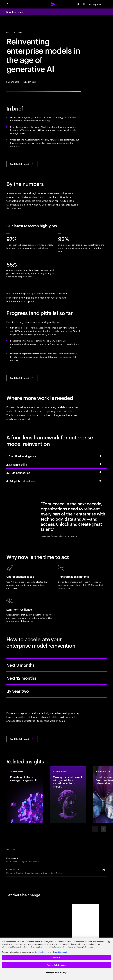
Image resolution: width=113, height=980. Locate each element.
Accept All (56, 957)
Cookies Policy (41, 952)
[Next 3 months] (104, 665)
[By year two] (104, 691)
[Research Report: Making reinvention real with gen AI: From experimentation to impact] (68, 795)
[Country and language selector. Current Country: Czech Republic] (94, 4)
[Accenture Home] (53, 4)
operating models (55, 407)
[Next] (103, 829)
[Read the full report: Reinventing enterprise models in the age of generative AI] (22, 164)
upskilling (50, 293)
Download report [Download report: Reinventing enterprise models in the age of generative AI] (15, 12)
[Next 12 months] (104, 678)
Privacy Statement (59, 952)
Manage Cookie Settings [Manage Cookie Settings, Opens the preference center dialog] (57, 973)
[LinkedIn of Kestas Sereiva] (103, 870)
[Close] (109, 942)
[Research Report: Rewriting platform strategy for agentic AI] (25, 795)
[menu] (8, 4)
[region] (56, 959)
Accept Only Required (57, 965)
